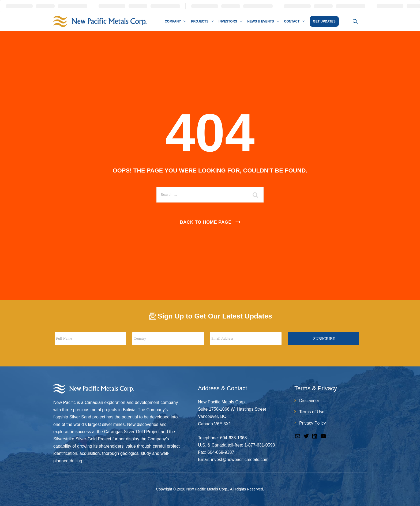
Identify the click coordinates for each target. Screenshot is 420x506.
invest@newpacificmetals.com (240, 460)
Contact (292, 21)
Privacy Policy (313, 423)
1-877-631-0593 (260, 445)
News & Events (260, 21)
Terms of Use (312, 412)
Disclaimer (309, 401)
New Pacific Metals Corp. (207, 489)
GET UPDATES (324, 21)
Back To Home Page (206, 222)
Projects (200, 21)
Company (173, 21)
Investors (228, 21)
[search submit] (256, 195)
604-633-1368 (234, 438)
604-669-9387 (221, 452)
